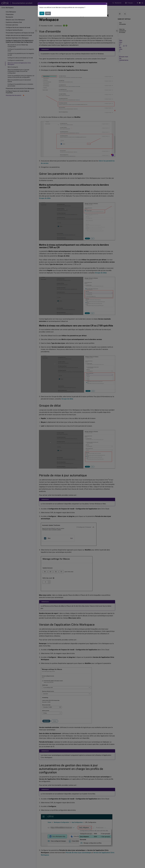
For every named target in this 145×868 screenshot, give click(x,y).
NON (48, 13)
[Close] (106, 4)
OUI (42, 13)
